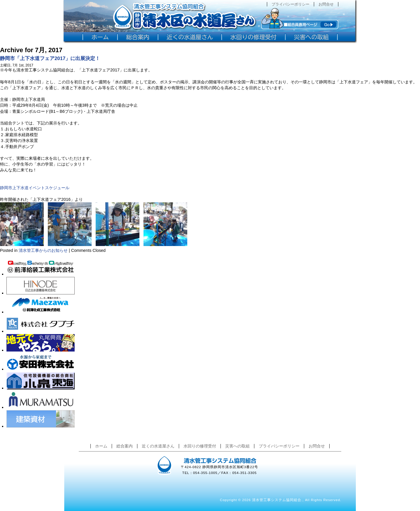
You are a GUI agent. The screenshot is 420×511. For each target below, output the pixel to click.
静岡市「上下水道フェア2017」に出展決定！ (50, 58)
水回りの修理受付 (200, 446)
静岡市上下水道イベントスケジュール (35, 188)
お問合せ (326, 4)
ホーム (101, 446)
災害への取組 (237, 446)
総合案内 (125, 446)
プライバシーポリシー (290, 4)
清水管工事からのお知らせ (43, 250)
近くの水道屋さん (158, 446)
